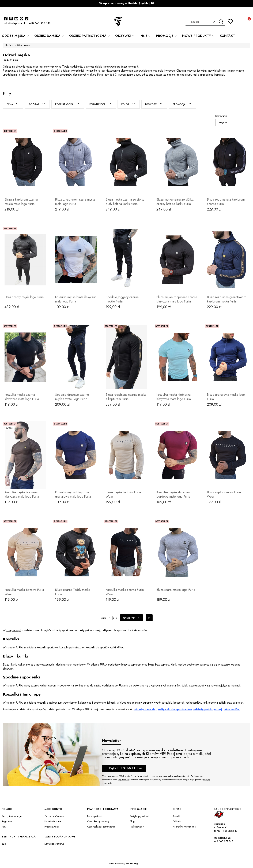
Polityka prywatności (140, 816)
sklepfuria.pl (14, 630)
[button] (221, 22)
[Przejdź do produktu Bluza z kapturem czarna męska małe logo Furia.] (25, 162)
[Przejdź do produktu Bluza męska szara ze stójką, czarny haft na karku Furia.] (177, 162)
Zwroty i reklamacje (12, 816)
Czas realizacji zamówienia (101, 826)
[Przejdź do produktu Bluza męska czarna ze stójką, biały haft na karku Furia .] (126, 162)
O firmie (177, 821)
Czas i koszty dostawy (98, 821)
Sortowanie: (221, 116)
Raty (4, 826)
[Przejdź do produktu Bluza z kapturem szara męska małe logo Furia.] (76, 162)
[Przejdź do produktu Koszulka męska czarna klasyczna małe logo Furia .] (25, 357)
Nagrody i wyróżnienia (184, 826)
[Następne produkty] (131, 618)
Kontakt (176, 816)
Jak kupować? (137, 826)
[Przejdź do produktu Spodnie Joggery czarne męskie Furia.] (126, 259)
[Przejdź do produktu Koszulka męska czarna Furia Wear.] (126, 552)
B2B (4, 844)
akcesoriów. (232, 709)
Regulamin (123, 780)
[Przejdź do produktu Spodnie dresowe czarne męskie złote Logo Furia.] (76, 357)
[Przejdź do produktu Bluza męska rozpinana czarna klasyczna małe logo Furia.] (177, 259)
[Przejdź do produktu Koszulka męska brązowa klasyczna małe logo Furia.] (25, 455)
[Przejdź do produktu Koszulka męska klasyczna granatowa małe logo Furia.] (76, 455)
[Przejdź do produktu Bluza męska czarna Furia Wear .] (228, 455)
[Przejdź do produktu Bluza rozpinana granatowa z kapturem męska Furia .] (228, 259)
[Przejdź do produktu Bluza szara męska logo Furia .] (177, 552)
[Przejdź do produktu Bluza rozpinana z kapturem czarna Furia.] (228, 162)
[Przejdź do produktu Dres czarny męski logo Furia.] (25, 259)
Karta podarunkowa (54, 844)
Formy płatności (95, 816)
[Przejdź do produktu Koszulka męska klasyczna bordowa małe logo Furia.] (177, 455)
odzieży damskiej (145, 709)
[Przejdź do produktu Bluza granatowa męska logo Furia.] (228, 357)
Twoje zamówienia (54, 816)
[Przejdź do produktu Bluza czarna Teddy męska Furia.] (76, 552)
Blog (132, 821)
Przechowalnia (52, 826)
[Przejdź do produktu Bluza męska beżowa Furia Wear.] (126, 455)
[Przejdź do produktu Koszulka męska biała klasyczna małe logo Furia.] (76, 259)
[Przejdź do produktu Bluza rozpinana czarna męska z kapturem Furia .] (126, 357)
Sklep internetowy (122, 863)
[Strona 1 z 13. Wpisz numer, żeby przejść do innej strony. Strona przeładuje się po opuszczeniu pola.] (110, 618)
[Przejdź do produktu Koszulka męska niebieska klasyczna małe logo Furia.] (177, 357)
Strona (103, 618)
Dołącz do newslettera (124, 768)
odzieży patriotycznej (208, 709)
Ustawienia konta (53, 821)
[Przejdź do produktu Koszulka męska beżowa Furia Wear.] (25, 552)
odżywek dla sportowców (175, 709)
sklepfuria (9, 45)
